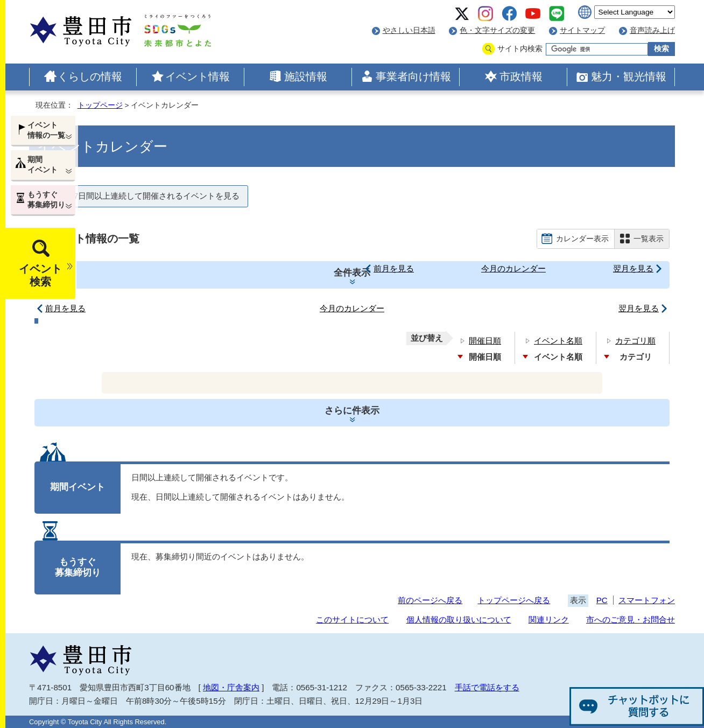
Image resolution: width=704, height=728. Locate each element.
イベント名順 (558, 341)
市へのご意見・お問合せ (631, 619)
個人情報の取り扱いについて (459, 619)
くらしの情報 (90, 76)
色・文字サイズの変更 (497, 30)
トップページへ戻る (514, 600)
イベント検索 (40, 275)
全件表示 (352, 273)
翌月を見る (633, 268)
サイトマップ (582, 30)
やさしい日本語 (409, 30)
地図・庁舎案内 (231, 687)
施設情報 (306, 76)
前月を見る (394, 268)
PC (602, 600)
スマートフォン (647, 600)
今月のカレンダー (513, 268)
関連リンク (549, 619)
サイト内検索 (520, 49)
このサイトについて (352, 619)
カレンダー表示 (582, 239)
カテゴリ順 (635, 341)
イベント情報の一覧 (46, 130)
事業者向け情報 (413, 76)
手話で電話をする (487, 687)
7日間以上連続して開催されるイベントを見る (157, 196)
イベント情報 (198, 76)
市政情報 (521, 76)
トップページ (100, 105)
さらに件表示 (352, 411)
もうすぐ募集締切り (46, 200)
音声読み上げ (652, 30)
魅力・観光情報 (629, 76)
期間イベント (43, 165)
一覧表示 (649, 239)
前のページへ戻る (430, 600)
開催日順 (485, 341)
